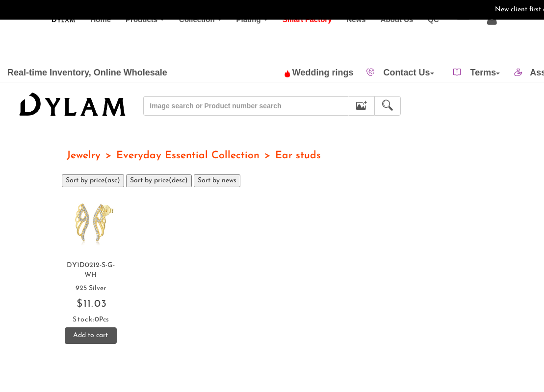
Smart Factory (300, 39)
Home (94, 39)
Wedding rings (319, 73)
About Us (390, 39)
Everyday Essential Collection (188, 156)
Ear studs (298, 156)
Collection (190, 39)
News (349, 39)
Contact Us (409, 73)
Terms (485, 73)
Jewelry (84, 156)
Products (134, 39)
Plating (241, 39)
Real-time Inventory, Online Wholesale (87, 73)
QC (426, 39)
